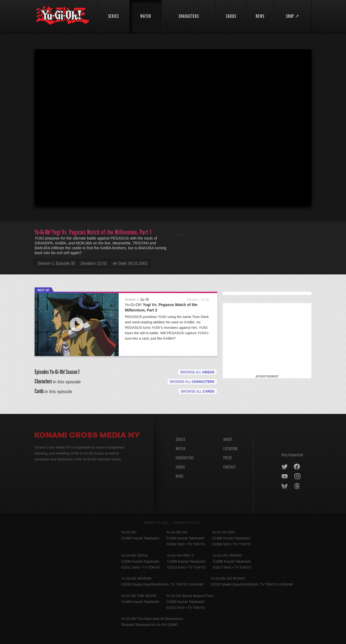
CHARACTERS (185, 458)
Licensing (231, 449)
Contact (230, 467)
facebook (297, 467)
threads (298, 486)
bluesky (285, 486)
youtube (285, 477)
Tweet (181, 235)
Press (228, 458)
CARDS (180, 467)
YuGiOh (63, 16)
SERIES (180, 439)
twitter (285, 467)
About (228, 439)
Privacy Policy (187, 523)
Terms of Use (156, 523)
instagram (298, 477)
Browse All (198, 391)
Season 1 (73, 372)
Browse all (197, 372)
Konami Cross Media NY (87, 436)
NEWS (179, 476)
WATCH (181, 449)
